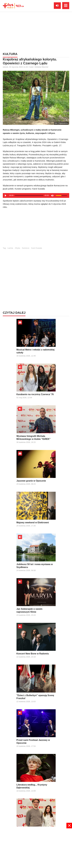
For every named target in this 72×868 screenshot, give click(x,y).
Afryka (18, 248)
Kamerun (26, 248)
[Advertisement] (36, 229)
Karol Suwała (37, 248)
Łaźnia (10, 248)
